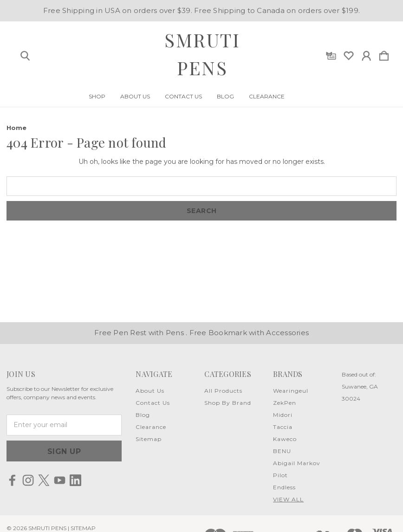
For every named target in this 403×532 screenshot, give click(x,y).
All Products (223, 391)
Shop (97, 97)
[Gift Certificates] (331, 54)
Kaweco (285, 439)
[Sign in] (366, 54)
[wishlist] (349, 54)
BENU (282, 451)
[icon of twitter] (44, 480)
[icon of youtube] (60, 480)
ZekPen (285, 403)
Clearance (267, 97)
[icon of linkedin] (75, 480)
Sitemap (149, 439)
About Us (135, 97)
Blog (225, 97)
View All (288, 499)
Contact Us (183, 97)
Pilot (280, 475)
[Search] (25, 54)
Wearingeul (291, 391)
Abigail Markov (297, 463)
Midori (283, 415)
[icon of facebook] (12, 480)
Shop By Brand (228, 403)
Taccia (283, 427)
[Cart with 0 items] (384, 54)
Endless (284, 487)
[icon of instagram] (28, 480)
